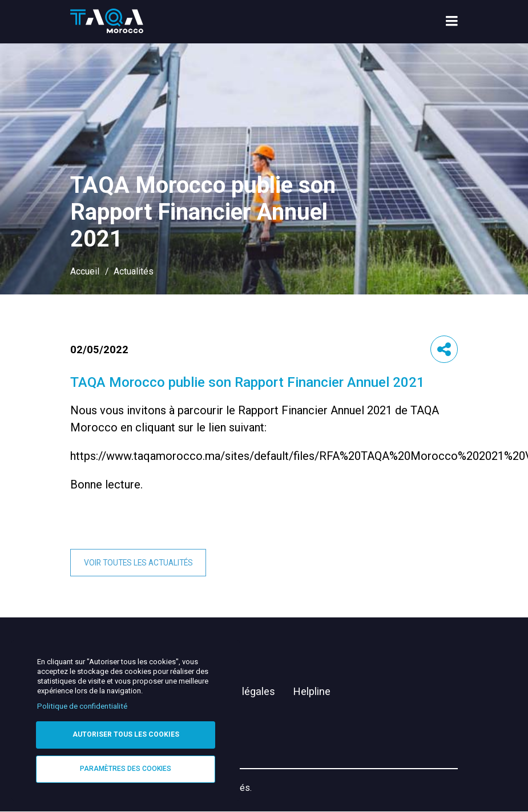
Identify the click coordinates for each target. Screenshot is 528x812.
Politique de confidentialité (82, 706)
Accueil (85, 271)
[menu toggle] (452, 22)
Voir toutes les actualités (138, 563)
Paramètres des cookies (126, 769)
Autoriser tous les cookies (126, 734)
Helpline (312, 691)
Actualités (134, 271)
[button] (444, 349)
